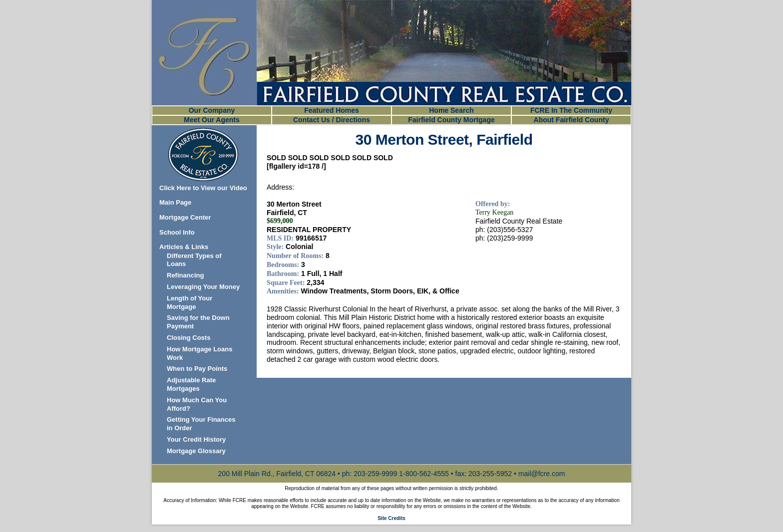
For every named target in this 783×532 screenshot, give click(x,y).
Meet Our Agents (212, 120)
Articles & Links (184, 247)
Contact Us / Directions (332, 120)
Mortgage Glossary (196, 451)
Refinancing (185, 275)
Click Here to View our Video (203, 188)
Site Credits (391, 518)
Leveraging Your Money (203, 287)
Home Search (451, 110)
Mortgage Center (185, 217)
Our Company (212, 110)
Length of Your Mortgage (190, 302)
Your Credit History (196, 439)
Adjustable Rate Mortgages (191, 384)
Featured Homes (332, 110)
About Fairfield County (572, 120)
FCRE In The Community (571, 110)
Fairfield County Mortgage (451, 120)
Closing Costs (189, 338)
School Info (177, 232)
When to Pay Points (197, 369)
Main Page (175, 202)
